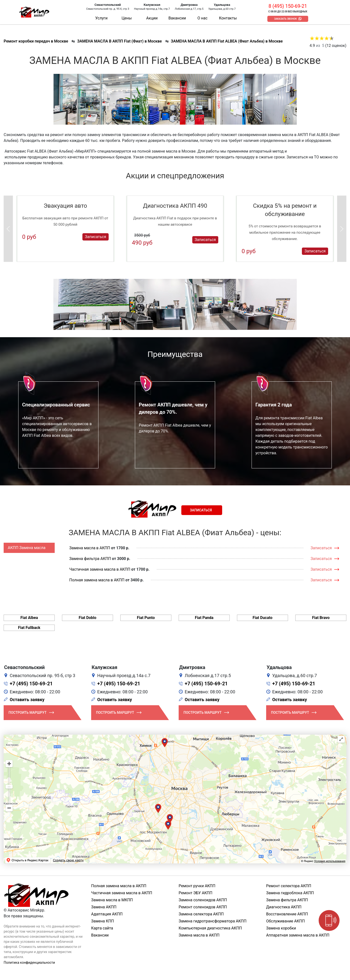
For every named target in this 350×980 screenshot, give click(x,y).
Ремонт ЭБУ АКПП (196, 893)
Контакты (228, 18)
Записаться (95, 237)
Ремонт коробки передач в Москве (36, 41)
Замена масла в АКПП (90, 548)
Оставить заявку (27, 700)
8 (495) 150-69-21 (288, 6)
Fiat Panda (204, 618)
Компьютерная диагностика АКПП (210, 928)
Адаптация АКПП (107, 914)
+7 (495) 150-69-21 (31, 684)
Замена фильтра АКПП (90, 559)
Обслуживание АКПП (285, 921)
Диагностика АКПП (284, 907)
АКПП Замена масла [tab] (27, 548)
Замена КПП (103, 921)
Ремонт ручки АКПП (197, 886)
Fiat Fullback (29, 628)
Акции (152, 18)
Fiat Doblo (88, 618)
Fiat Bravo (321, 618)
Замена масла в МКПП (112, 900)
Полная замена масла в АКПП (97, 580)
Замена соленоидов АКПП (203, 900)
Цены (127, 18)
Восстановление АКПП (287, 914)
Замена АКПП (104, 907)
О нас (202, 18)
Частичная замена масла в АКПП (100, 569)
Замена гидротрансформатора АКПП (213, 921)
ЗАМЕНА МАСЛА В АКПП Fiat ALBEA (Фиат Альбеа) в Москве (227, 41)
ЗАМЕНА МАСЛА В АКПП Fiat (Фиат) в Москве (119, 41)
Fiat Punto (146, 618)
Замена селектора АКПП (201, 914)
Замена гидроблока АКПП (290, 893)
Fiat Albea (29, 618)
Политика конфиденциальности (29, 963)
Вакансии (177, 18)
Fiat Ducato (262, 618)
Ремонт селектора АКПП (289, 886)
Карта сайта (102, 928)
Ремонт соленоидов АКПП (203, 907)
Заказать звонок (285, 19)
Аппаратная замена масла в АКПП (298, 935)
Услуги (101, 18)
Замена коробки (281, 928)
